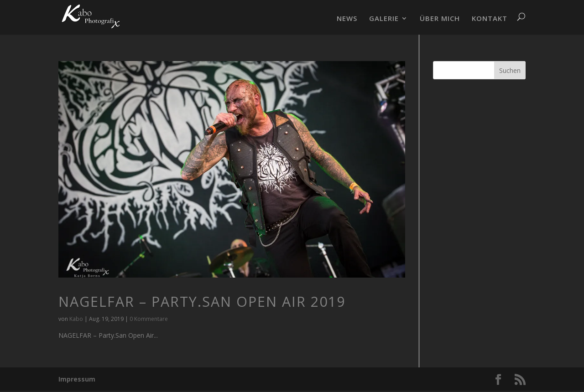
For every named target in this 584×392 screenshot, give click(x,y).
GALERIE (384, 19)
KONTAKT (490, 19)
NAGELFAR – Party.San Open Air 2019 (202, 302)
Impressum (77, 379)
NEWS (347, 19)
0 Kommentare (149, 319)
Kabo (76, 319)
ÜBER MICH (440, 19)
